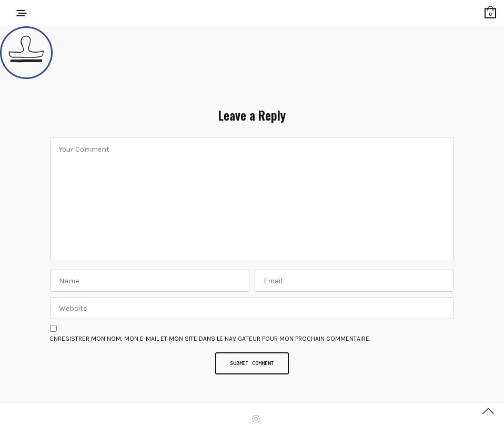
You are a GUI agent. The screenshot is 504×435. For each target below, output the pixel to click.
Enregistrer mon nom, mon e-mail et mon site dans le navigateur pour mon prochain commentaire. (210, 339)
